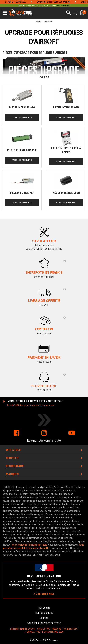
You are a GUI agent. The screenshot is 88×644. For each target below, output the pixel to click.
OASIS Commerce (50, 640)
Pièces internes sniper (22, 150)
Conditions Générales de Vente (44, 623)
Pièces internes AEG (22, 107)
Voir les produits (22, 117)
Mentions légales (44, 613)
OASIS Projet (36, 640)
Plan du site (44, 608)
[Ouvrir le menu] (5, 13)
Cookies (44, 618)
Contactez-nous (44, 594)
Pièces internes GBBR (66, 193)
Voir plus (44, 77)
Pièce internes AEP (22, 193)
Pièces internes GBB (66, 107)
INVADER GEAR (63, 6)
